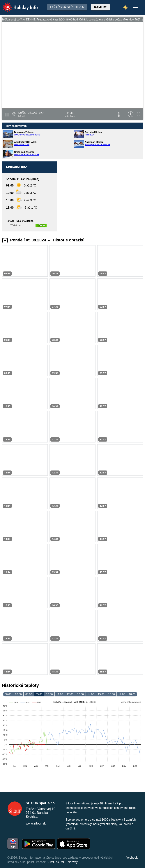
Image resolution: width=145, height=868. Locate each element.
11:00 (60, 694)
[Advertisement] (102, 196)
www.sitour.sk (36, 823)
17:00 (122, 694)
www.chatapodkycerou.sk (27, 154)
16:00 (112, 694)
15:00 (101, 694)
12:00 (70, 694)
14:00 (91, 694)
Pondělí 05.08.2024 (30, 240)
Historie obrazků (69, 240)
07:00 (18, 694)
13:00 (80, 694)
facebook (132, 858)
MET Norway (69, 862)
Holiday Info (17, 5)
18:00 (132, 694)
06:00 (8, 694)
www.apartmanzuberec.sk (97, 144)
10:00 (49, 694)
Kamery (101, 7)
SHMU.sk (53, 862)
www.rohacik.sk (22, 144)
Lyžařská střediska (67, 7)
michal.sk (89, 135)
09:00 (39, 694)
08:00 (29, 694)
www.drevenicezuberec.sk (27, 135)
